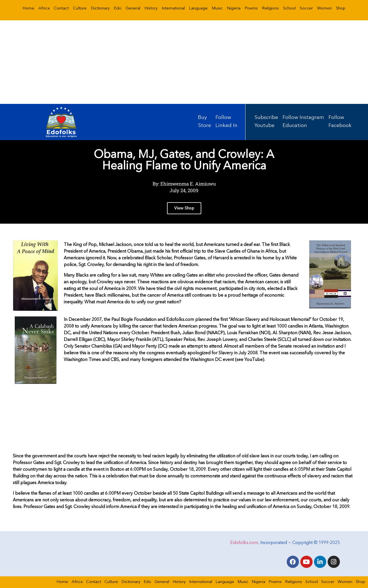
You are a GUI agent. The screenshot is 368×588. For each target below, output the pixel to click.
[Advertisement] (184, 62)
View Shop (184, 209)
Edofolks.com (244, 543)
